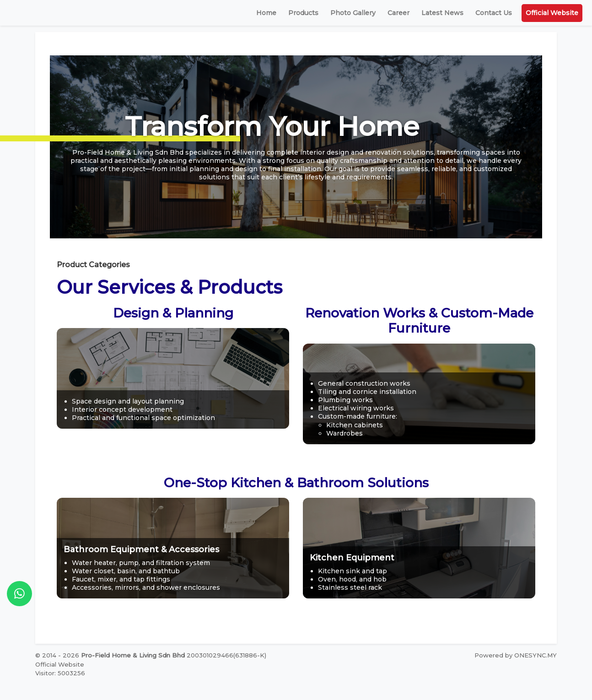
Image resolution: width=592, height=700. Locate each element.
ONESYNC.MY (535, 655)
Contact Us (494, 13)
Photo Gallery (353, 13)
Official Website (552, 13)
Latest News (442, 13)
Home (266, 13)
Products (303, 13)
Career (398, 13)
